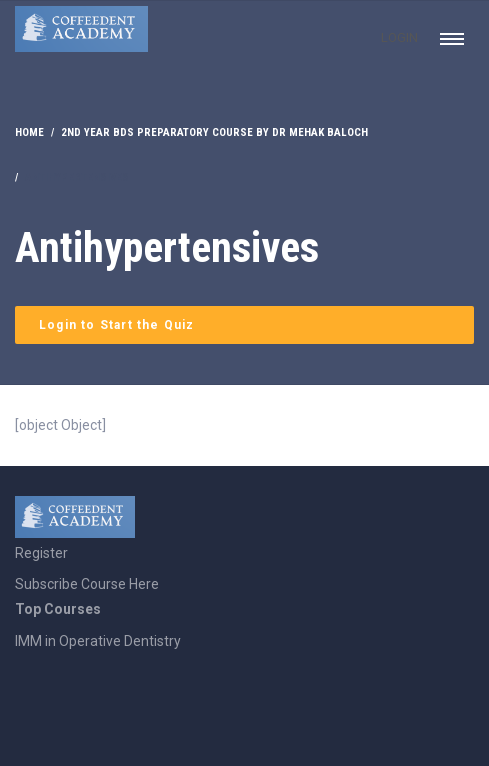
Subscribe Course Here (87, 584)
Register (41, 553)
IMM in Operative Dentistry (98, 641)
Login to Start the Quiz (117, 325)
